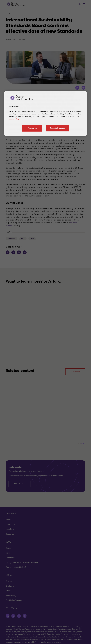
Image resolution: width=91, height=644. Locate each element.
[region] (45, 113)
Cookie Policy (14, 119)
